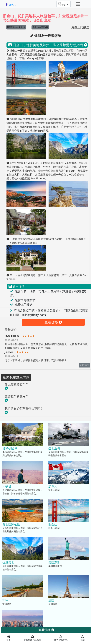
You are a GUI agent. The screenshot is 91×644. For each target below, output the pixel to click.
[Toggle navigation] (78, 4)
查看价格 (53, 322)
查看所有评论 (85, 365)
